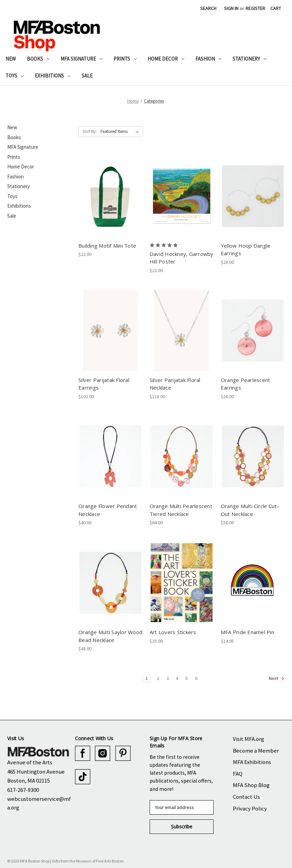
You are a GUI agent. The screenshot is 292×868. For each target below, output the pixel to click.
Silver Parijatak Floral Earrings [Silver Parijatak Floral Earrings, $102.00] (104, 384)
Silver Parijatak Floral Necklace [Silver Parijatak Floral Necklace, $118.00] (175, 384)
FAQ (238, 774)
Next (277, 679)
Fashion (208, 59)
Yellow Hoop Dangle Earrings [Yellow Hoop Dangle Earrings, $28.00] (246, 250)
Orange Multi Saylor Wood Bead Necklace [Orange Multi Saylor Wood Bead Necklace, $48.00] (110, 636)
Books (38, 59)
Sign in (231, 8)
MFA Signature (82, 59)
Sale (87, 76)
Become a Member (256, 751)
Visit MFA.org (248, 739)
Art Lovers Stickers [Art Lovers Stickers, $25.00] (173, 632)
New (11, 59)
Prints (125, 59)
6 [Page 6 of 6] (196, 678)
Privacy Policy (250, 808)
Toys (15, 76)
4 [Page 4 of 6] (177, 678)
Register (255, 8)
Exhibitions (53, 76)
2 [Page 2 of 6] (158, 678)
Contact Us (246, 797)
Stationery (250, 59)
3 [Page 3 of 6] (168, 678)
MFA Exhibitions (252, 762)
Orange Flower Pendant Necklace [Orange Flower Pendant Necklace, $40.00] (108, 510)
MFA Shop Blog (251, 785)
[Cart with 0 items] (276, 8)
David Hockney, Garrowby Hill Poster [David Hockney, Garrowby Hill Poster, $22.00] (182, 258)
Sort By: (90, 131)
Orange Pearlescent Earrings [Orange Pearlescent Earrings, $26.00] (246, 384)
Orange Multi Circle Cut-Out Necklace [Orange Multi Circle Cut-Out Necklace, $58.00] (250, 510)
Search (208, 8)
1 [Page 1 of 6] (147, 678)
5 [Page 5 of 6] (187, 678)
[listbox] (121, 132)
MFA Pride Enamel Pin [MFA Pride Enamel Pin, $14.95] (247, 632)
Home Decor (166, 59)
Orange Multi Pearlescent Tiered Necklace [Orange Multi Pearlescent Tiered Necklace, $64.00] (181, 510)
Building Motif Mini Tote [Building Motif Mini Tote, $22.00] (107, 246)
